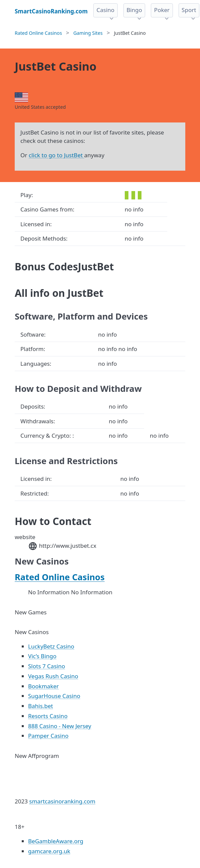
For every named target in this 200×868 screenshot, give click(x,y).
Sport (189, 10)
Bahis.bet (40, 706)
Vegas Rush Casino (53, 676)
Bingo (134, 10)
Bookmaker (43, 686)
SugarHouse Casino (54, 696)
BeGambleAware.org (56, 841)
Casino (106, 10)
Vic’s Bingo (42, 656)
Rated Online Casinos (60, 577)
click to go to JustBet (57, 155)
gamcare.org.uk (49, 851)
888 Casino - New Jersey (60, 726)
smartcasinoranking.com (62, 801)
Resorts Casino (48, 716)
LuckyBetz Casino (51, 646)
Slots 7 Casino (46, 666)
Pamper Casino (48, 736)
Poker (162, 10)
